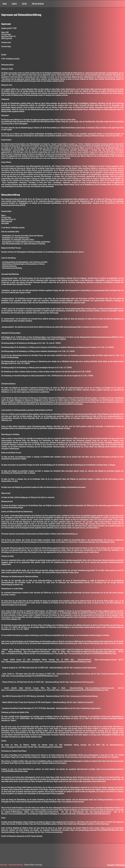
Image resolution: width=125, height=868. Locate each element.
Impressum (4, 865)
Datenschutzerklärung (16, 865)
